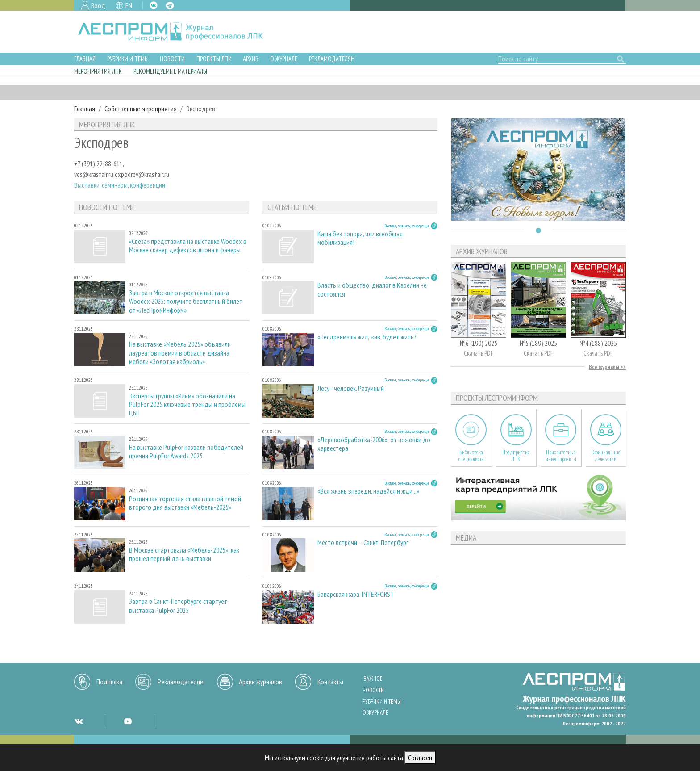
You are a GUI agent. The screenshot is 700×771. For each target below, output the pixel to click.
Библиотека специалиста (471, 456)
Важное (373, 679)
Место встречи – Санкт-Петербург (363, 543)
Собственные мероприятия (141, 109)
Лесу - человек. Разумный (351, 388)
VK (154, 5)
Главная (85, 59)
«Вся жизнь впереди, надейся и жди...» (368, 491)
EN (129, 5)
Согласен (420, 758)
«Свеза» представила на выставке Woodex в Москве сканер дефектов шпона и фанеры (188, 246)
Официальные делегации (606, 456)
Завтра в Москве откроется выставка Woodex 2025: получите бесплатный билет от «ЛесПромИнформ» (186, 301)
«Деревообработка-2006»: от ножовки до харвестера (374, 444)
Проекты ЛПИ (214, 59)
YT (128, 721)
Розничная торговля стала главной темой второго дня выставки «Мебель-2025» (185, 503)
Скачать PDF (479, 353)
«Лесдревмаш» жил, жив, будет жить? (367, 337)
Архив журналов (260, 682)
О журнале (284, 59)
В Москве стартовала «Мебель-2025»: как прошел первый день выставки (184, 554)
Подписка (109, 682)
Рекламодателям (332, 59)
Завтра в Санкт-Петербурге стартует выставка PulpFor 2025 (178, 606)
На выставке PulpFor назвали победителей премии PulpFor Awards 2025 (186, 452)
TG (170, 6)
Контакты (330, 682)
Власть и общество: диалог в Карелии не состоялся (372, 289)
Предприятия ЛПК (516, 456)
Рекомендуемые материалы (170, 71)
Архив (251, 59)
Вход (98, 5)
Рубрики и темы (128, 59)
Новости (172, 59)
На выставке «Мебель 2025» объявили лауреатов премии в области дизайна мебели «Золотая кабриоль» (180, 353)
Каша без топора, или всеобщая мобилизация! (360, 238)
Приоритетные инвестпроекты (561, 456)
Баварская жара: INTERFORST (356, 594)
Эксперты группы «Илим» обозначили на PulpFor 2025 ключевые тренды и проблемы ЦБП (187, 404)
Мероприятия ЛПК (98, 71)
